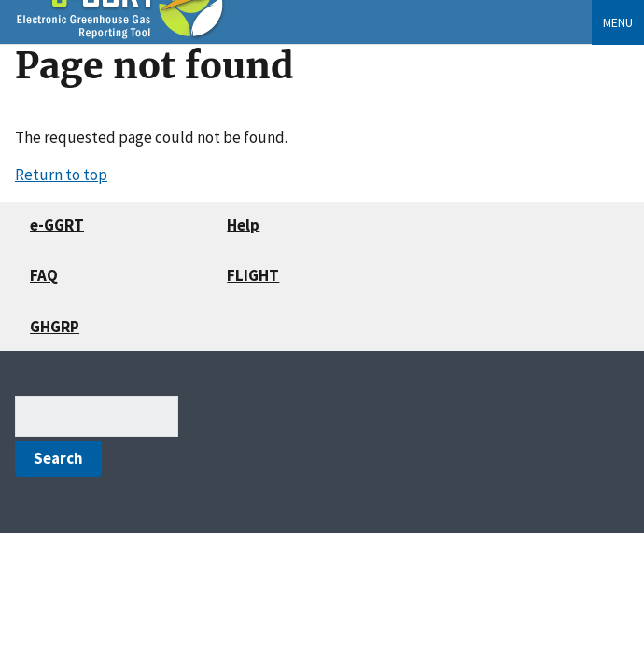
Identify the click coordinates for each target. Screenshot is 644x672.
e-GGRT (57, 225)
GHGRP (55, 327)
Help (243, 225)
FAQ (44, 275)
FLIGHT (253, 275)
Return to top (61, 175)
